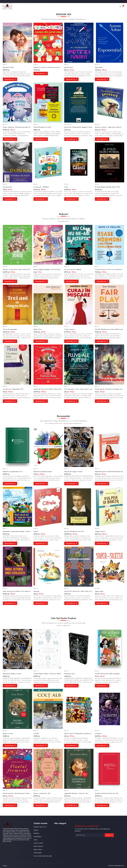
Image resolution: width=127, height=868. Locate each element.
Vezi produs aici (10, 79)
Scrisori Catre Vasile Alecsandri (43, 856)
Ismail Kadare (38, 837)
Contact (5, 866)
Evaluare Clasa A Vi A (40, 827)
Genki (35, 840)
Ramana (36, 830)
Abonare (109, 835)
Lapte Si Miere (38, 849)
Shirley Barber (38, 853)
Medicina (36, 833)
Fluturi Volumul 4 (38, 846)
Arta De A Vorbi (38, 843)
